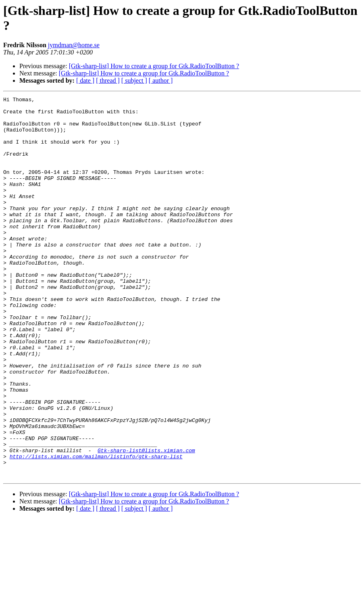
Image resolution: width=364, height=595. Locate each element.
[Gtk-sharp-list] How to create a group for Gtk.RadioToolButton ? (154, 66)
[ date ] (85, 80)
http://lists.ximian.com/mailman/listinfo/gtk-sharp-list (96, 529)
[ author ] (161, 80)
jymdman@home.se (74, 45)
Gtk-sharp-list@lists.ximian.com (146, 522)
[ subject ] (134, 80)
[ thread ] (108, 80)
